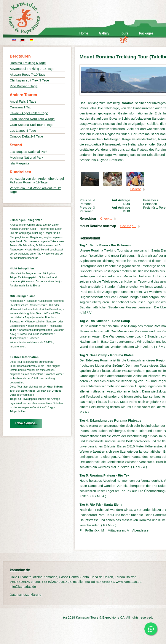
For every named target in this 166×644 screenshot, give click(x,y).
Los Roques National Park (29, 152)
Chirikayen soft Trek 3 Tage (29, 80)
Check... (106, 218)
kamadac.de (30, 18)
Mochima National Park (26, 157)
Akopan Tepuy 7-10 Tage (28, 74)
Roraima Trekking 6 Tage (28, 63)
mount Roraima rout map (98, 226)
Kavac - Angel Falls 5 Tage (29, 113)
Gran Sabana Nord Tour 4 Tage (32, 119)
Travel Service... (26, 423)
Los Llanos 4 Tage (23, 131)
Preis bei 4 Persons (87, 202)
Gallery (104, 33)
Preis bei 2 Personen (151, 202)
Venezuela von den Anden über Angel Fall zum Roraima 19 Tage (37, 180)
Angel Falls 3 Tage (23, 101)
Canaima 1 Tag (21, 107)
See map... (128, 226)
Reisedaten (88, 218)
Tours (124, 33)
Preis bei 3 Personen (87, 209)
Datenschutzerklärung (26, 595)
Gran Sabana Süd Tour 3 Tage (32, 125)
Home (84, 33)
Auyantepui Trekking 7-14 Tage (32, 69)
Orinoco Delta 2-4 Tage (26, 136)
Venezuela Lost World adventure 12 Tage (35, 190)
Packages (146, 33)
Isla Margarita (20, 163)
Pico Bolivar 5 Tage (24, 86)
